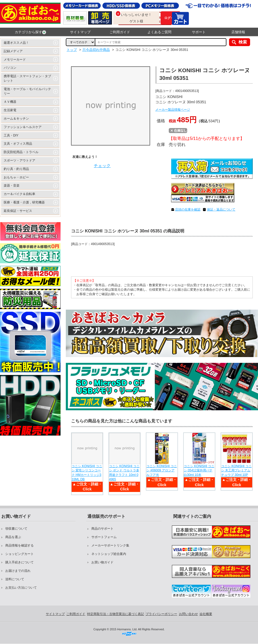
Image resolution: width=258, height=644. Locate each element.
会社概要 (206, 614)
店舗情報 (238, 32)
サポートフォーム (104, 537)
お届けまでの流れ (18, 571)
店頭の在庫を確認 (188, 209)
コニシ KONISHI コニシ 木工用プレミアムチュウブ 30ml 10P (236, 471)
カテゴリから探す (30, 32)
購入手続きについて (19, 562)
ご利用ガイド (120, 32)
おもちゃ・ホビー (16, 177)
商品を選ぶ (13, 537)
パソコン (10, 68)
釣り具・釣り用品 (16, 169)
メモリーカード (15, 60)
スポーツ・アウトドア (19, 160)
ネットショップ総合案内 (109, 554)
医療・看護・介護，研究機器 (24, 202)
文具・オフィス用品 (18, 144)
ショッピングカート (19, 554)
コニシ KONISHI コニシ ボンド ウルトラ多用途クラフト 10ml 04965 (124, 473)
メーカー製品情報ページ (173, 110)
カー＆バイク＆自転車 (19, 194)
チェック (102, 166)
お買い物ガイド (102, 562)
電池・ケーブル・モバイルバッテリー (27, 91)
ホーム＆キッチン (16, 119)
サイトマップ (80, 32)
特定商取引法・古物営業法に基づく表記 (116, 614)
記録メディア (13, 51)
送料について (15, 579)
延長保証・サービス (18, 211)
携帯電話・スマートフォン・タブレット (27, 78)
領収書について (16, 529)
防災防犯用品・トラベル (21, 152)
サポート (199, 32)
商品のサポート (102, 529)
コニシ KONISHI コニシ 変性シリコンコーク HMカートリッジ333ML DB (87, 473)
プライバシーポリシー (161, 614)
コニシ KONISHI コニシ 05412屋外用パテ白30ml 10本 (199, 471)
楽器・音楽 (12, 186)
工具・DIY (11, 135)
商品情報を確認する (19, 545)
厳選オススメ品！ (16, 43)
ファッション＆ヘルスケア (23, 127)
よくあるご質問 (159, 32)
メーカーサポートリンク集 (110, 545)
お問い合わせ (188, 614)
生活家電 (10, 110)
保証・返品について (221, 209)
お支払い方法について (21, 588)
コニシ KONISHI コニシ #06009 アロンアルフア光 (162, 471)
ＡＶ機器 (10, 102)
